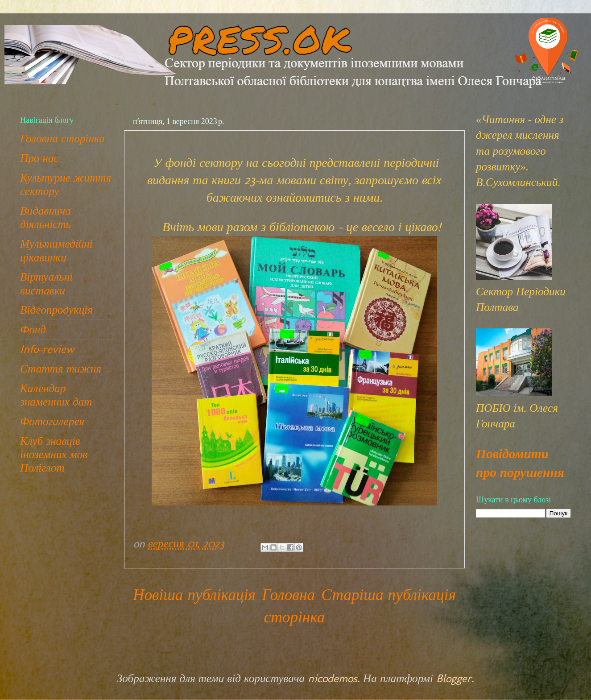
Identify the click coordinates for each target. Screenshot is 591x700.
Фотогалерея (52, 421)
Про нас (39, 158)
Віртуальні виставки (46, 283)
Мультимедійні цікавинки (56, 250)
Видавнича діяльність (45, 217)
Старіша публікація (388, 595)
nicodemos (333, 678)
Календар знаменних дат (56, 395)
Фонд (33, 329)
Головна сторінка (62, 138)
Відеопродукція (56, 310)
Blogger (454, 678)
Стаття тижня (61, 369)
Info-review (47, 349)
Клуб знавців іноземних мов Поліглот (54, 454)
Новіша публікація (194, 595)
